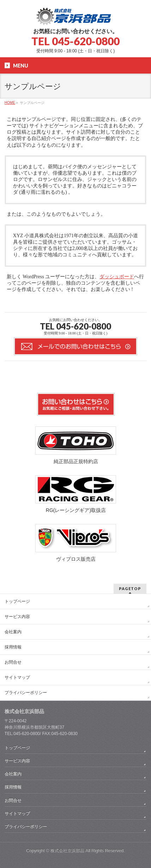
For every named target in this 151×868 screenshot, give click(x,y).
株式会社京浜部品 (67, 851)
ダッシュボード (117, 277)
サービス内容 (17, 617)
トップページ (17, 601)
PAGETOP (130, 589)
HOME (10, 103)
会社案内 (13, 632)
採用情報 (13, 647)
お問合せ (13, 662)
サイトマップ (17, 677)
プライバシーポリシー (26, 693)
